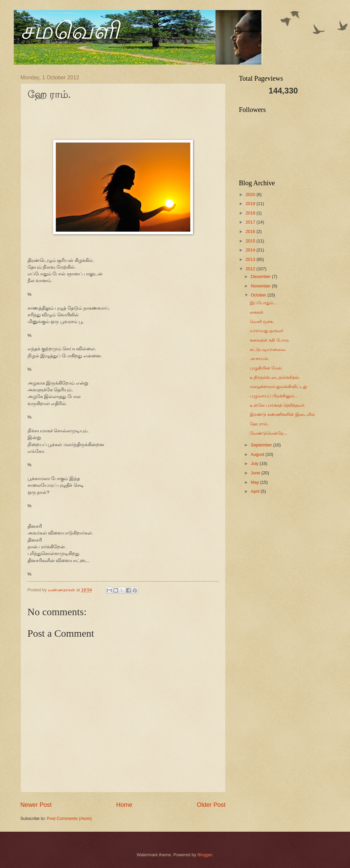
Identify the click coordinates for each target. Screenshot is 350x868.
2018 (251, 213)
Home (124, 805)
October (259, 295)
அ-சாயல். (260, 359)
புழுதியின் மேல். (266, 368)
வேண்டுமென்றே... (269, 433)
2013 (251, 259)
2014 (251, 250)
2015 (251, 241)
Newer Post (36, 805)
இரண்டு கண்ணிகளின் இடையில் (282, 414)
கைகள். (257, 312)
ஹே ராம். (259, 424)
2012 (251, 269)
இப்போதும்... (263, 303)
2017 (251, 222)
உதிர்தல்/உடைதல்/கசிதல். (275, 377)
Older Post (211, 805)
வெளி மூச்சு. (262, 322)
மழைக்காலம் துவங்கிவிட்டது (279, 386)
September (262, 445)
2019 (251, 204)
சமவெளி (70, 31)
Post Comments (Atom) (69, 818)
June (256, 473)
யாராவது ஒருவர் (267, 331)
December (261, 277)
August (258, 454)
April (256, 491)
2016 (251, 231)
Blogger (205, 855)
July (255, 463)
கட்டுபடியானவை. (268, 349)
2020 (251, 194)
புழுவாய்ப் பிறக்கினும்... (274, 396)
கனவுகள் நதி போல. (270, 340)
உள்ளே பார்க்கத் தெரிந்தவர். (278, 405)
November (261, 286)
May (256, 482)
